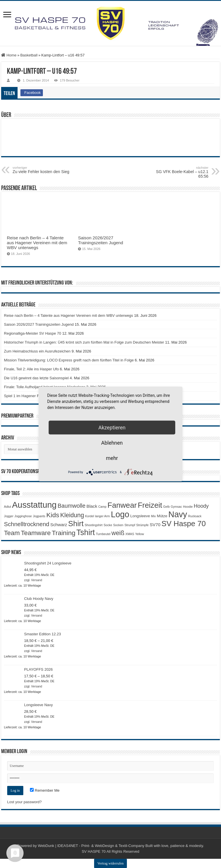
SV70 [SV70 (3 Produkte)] (155, 525)
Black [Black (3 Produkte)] (92, 506)
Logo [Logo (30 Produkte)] (120, 514)
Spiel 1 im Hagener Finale (26, 396)
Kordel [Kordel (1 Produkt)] (90, 516)
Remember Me (45, 790)
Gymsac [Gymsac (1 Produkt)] (176, 507)
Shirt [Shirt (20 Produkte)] (76, 524)
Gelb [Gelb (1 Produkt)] (166, 507)
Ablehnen (112, 443)
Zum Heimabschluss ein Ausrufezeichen (37, 351)
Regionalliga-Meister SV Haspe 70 (33, 333)
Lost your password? (24, 802)
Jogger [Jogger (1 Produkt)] (9, 516)
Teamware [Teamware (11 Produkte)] (36, 533)
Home (9, 55)
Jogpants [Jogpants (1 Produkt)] (39, 516)
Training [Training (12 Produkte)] (64, 533)
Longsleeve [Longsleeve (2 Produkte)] (140, 516)
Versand (37, 580)
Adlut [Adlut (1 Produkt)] (7, 507)
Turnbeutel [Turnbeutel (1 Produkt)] (103, 534)
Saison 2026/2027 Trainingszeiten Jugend (101, 240)
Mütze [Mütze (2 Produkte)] (162, 516)
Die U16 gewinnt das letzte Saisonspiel (36, 378)
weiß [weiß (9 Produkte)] (118, 533)
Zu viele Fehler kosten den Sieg (42, 170)
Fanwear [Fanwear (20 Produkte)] (122, 505)
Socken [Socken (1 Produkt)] (118, 525)
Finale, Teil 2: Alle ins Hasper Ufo (32, 369)
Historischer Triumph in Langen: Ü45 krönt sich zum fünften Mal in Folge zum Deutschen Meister (84, 342)
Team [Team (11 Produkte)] (12, 533)
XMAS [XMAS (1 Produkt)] (130, 534)
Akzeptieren (112, 428)
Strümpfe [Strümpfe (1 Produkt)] (142, 525)
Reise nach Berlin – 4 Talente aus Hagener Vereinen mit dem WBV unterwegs (37, 243)
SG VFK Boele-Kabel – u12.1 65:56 (179, 172)
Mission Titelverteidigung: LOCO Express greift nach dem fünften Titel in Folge (69, 360)
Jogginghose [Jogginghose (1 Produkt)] (23, 516)
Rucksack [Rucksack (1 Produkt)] (195, 516)
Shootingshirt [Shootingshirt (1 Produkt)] (94, 525)
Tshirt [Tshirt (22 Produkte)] (86, 532)
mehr (112, 458)
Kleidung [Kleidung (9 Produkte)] (72, 515)
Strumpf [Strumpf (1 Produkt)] (130, 525)
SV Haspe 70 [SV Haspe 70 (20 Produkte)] (184, 524)
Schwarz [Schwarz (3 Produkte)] (59, 525)
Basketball (29, 55)
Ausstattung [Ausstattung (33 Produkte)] (34, 505)
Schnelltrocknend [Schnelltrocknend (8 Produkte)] (27, 524)
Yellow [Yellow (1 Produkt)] (140, 534)
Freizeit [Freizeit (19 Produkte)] (150, 505)
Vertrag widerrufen (111, 863)
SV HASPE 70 (94, 851)
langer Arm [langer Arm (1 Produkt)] (102, 516)
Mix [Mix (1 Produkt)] (154, 516)
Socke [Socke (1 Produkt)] (108, 525)
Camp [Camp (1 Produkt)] (102, 507)
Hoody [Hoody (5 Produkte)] (201, 506)
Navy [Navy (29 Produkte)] (178, 514)
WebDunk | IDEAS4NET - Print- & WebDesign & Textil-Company (91, 846)
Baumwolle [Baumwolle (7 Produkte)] (72, 506)
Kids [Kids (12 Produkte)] (53, 515)
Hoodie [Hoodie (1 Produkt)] (188, 507)
